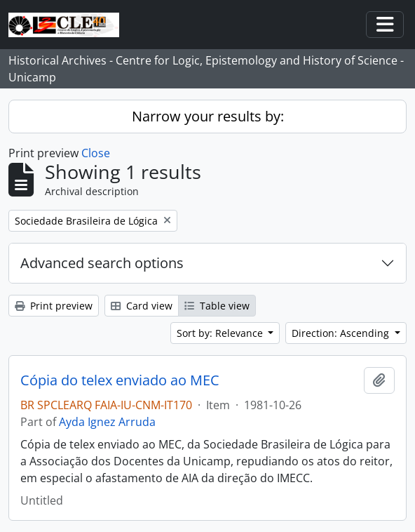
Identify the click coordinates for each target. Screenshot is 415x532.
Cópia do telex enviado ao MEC (120, 380)
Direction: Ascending (342, 333)
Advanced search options (102, 263)
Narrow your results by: (208, 116)
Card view (142, 306)
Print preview (54, 306)
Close (96, 153)
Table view (217, 306)
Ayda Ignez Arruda (107, 422)
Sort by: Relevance (221, 333)
